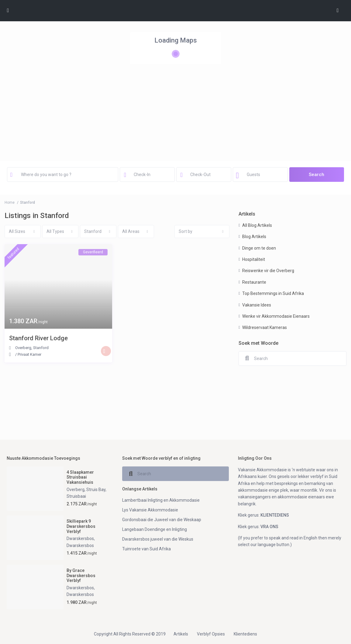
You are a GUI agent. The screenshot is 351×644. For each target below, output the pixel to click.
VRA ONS (269, 527)
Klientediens (245, 634)
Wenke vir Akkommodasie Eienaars (276, 316)
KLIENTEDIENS (275, 515)
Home (10, 203)
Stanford (41, 348)
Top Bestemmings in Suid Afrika (273, 293)
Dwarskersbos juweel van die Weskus (158, 539)
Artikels (181, 634)
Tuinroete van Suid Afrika (146, 549)
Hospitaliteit (254, 259)
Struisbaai (76, 496)
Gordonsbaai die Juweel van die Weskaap (162, 520)
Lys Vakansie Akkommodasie (150, 510)
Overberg (23, 348)
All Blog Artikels (257, 225)
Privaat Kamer (29, 354)
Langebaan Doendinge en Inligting (155, 529)
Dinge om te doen (259, 248)
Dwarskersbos (80, 538)
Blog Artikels (254, 237)
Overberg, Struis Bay (86, 490)
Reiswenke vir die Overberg (268, 271)
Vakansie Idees (257, 305)
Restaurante (254, 282)
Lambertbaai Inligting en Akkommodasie (161, 500)
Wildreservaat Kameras (265, 327)
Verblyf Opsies (211, 634)
